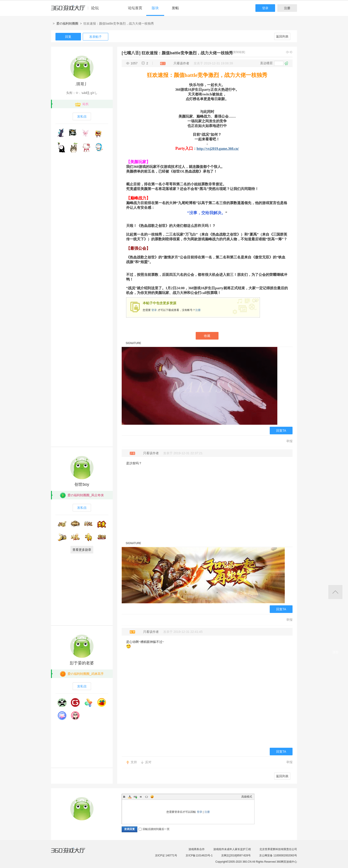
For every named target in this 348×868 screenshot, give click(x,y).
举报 (289, 441)
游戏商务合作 (197, 849)
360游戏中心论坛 (77, 10)
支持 (134, 762)
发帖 (175, 8)
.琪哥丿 (82, 84)
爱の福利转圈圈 (67, 23)
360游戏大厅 (73, 853)
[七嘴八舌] (131, 53)
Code (146, 797)
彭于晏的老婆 (82, 663)
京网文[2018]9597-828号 (236, 855)
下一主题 (291, 52)
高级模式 (247, 797)
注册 (287, 8)
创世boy (82, 484)
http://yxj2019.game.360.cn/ (218, 149)
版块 (155, 8)
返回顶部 (335, 592)
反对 (148, 762)
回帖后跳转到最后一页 (154, 829)
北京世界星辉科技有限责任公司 (278, 849)
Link (135, 797)
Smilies (152, 797)
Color (130, 797)
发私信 (82, 116)
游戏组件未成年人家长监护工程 (232, 849)
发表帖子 (95, 37)
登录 (265, 8)
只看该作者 (181, 63)
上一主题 (287, 52)
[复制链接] (239, 52)
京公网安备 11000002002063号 (278, 855)
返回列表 (282, 36)
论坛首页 (135, 8)
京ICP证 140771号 (166, 855)
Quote (141, 797)
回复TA (281, 431)
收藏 (207, 336)
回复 (68, 37)
